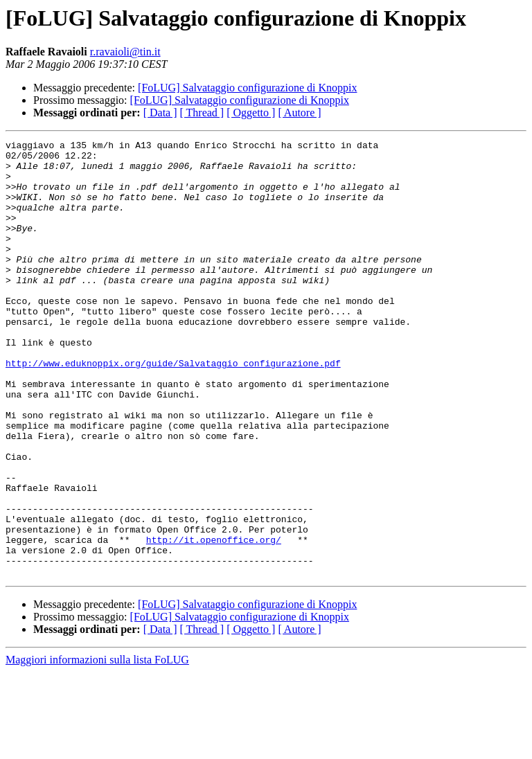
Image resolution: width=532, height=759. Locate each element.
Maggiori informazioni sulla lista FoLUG (97, 747)
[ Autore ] (299, 113)
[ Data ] (160, 113)
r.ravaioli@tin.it (125, 52)
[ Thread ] (202, 113)
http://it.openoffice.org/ (214, 620)
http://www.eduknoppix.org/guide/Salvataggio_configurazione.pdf (173, 409)
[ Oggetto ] (251, 113)
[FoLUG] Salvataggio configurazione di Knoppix (247, 88)
